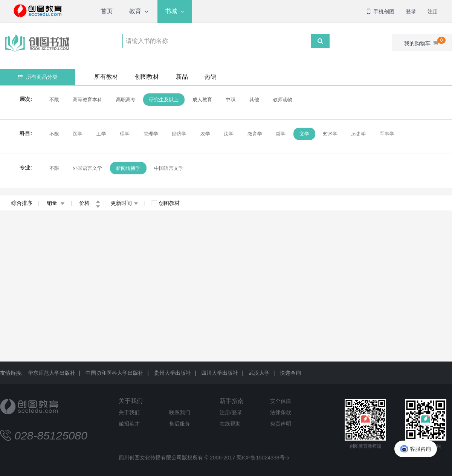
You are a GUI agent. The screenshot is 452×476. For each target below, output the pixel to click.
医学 (78, 134)
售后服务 (180, 424)
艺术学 (330, 134)
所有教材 (106, 77)
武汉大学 (259, 373)
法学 (229, 134)
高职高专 (126, 100)
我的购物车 (425, 42)
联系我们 (180, 412)
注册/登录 (231, 412)
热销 (211, 77)
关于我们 (131, 401)
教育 (135, 11)
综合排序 (22, 203)
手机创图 (380, 12)
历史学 (358, 134)
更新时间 (124, 203)
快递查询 (290, 373)
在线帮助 (230, 424)
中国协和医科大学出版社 (115, 373)
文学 (304, 134)
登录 (411, 11)
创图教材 (147, 77)
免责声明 (281, 424)
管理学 (151, 134)
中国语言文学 (169, 168)
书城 (171, 11)
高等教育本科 (87, 100)
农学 (205, 134)
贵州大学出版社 (173, 373)
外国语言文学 (87, 168)
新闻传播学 (128, 168)
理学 (125, 134)
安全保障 (281, 401)
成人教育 (202, 100)
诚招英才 (129, 424)
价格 (90, 203)
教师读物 (282, 100)
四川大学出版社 (220, 373)
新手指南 (232, 401)
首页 (107, 11)
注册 (433, 11)
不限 (54, 100)
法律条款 (281, 412)
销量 (56, 203)
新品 (182, 77)
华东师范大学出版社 (52, 373)
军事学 (387, 134)
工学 (101, 134)
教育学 (255, 134)
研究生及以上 (164, 100)
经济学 (179, 134)
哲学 (281, 134)
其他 (254, 100)
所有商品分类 (38, 77)
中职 (231, 100)
